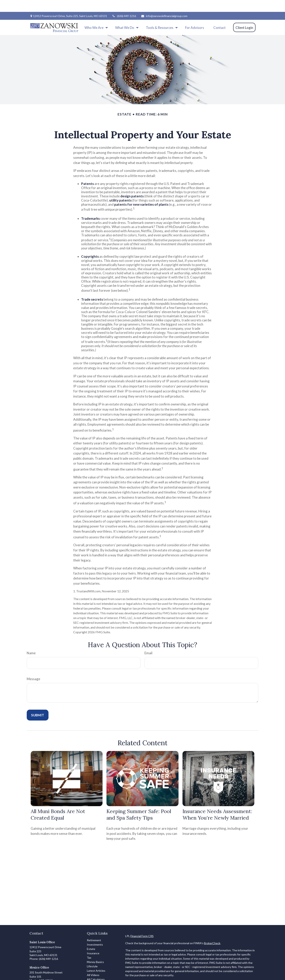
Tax (89, 946)
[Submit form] (38, 703)
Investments (95, 933)
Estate (91, 937)
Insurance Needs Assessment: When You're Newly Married (217, 803)
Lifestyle (92, 954)
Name (31, 641)
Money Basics (95, 950)
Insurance (93, 941)
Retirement (94, 928)
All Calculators (96, 967)
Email (148, 641)
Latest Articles (96, 959)
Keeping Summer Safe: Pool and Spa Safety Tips (139, 803)
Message (33, 667)
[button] (95, 16)
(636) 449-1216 (124, 4)
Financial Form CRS (142, 924)
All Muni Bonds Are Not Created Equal (58, 803)
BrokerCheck (212, 931)
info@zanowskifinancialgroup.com (164, 4)
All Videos (93, 963)
